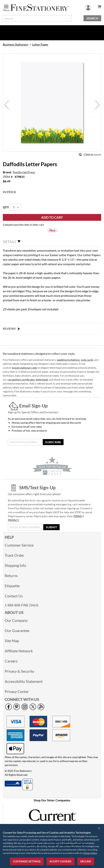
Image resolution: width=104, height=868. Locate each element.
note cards (87, 360)
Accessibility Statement (24, 681)
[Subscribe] (53, 442)
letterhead (42, 380)
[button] (7, 105)
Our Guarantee (17, 630)
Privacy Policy (90, 853)
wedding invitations (68, 360)
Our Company (16, 620)
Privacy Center (17, 691)
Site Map (12, 641)
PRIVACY (13, 520)
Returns (11, 576)
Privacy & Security (19, 671)
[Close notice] (99, 828)
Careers (11, 661)
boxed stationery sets (24, 368)
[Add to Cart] (52, 217)
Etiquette (12, 586)
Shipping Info (15, 565)
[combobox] (37, 18)
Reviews (9, 329)
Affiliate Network (19, 651)
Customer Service (19, 545)
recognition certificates (21, 380)
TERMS (77, 516)
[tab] (52, 242)
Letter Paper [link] (40, 44)
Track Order (14, 555)
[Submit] (51, 527)
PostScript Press (24, 172)
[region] (52, 846)
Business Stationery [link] (16, 44)
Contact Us (14, 596)
